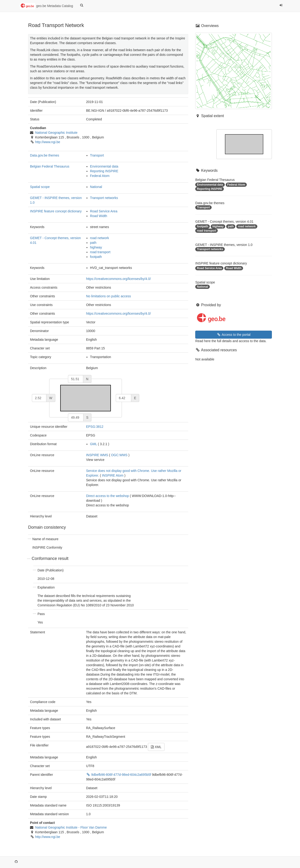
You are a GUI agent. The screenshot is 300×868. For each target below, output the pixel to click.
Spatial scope (40, 187)
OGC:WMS (119, 455)
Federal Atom (100, 176)
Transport (97, 155)
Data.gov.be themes (45, 155)
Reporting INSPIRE (104, 171)
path (93, 243)
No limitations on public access (108, 296)
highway (96, 247)
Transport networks (104, 198)
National (96, 187)
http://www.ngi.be (48, 142)
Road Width (99, 216)
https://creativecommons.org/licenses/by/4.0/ (118, 279)
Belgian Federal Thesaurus (50, 166)
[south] (76, 417)
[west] (39, 398)
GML (94, 444)
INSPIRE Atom (113, 475)
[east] (124, 398)
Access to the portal (234, 335)
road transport (100, 252)
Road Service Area (104, 211)
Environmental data (104, 166)
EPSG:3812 (95, 427)
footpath (96, 257)
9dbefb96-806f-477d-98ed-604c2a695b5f (119, 775)
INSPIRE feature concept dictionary (56, 211)
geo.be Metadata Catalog (46, 6)
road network (99, 238)
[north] (76, 379)
